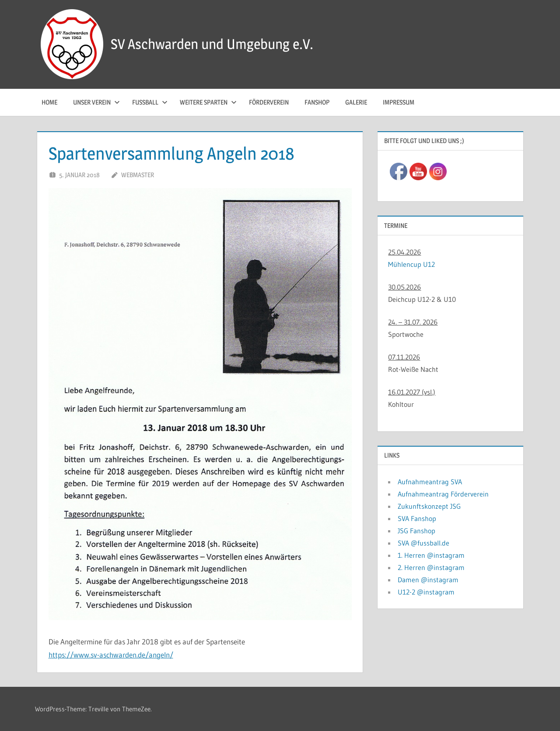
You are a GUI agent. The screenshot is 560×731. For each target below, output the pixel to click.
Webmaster (138, 175)
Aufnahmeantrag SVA (430, 482)
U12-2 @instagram (426, 592)
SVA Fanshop (417, 518)
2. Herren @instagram (431, 567)
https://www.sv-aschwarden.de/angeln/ (111, 655)
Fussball (150, 102)
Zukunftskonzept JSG (429, 506)
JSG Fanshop (416, 531)
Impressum (399, 102)
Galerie (356, 102)
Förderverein (269, 102)
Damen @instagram (428, 580)
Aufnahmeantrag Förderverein (443, 494)
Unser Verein (96, 102)
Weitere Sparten (208, 102)
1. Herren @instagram (431, 555)
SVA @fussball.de (423, 543)
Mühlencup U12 (411, 264)
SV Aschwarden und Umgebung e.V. (212, 44)
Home (49, 102)
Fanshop (317, 102)
